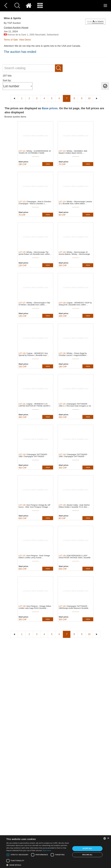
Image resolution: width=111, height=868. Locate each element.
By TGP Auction (12, 23)
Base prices (50, 108)
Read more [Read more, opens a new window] (47, 850)
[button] (38, 865)
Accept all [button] (87, 848)
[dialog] (55, 852)
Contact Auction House (16, 28)
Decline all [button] (87, 855)
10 (89, 98)
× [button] (108, 838)
